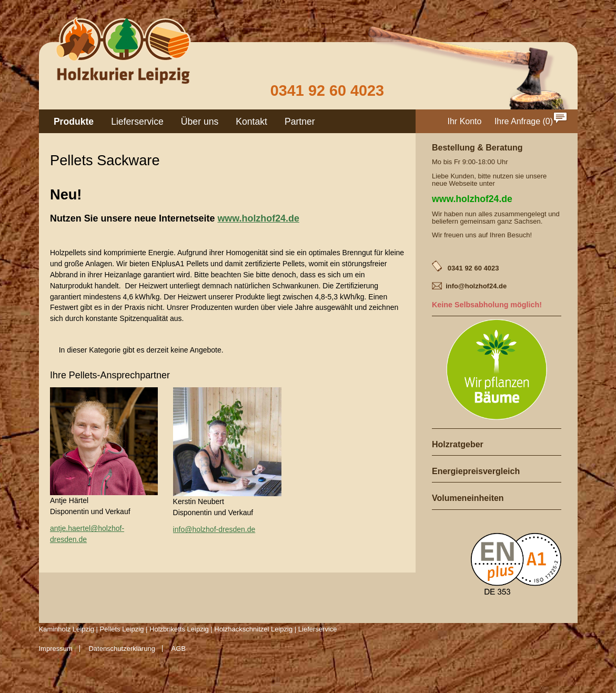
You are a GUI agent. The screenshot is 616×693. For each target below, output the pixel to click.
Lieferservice (137, 122)
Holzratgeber (458, 444)
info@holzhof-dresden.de (214, 529)
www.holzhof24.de (258, 218)
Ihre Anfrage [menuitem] (517, 121)
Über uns (200, 122)
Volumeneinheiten (468, 498)
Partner (300, 122)
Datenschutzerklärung (122, 649)
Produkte (74, 122)
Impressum (56, 649)
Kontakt (251, 122)
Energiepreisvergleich (476, 471)
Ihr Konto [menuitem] (465, 121)
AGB (179, 649)
